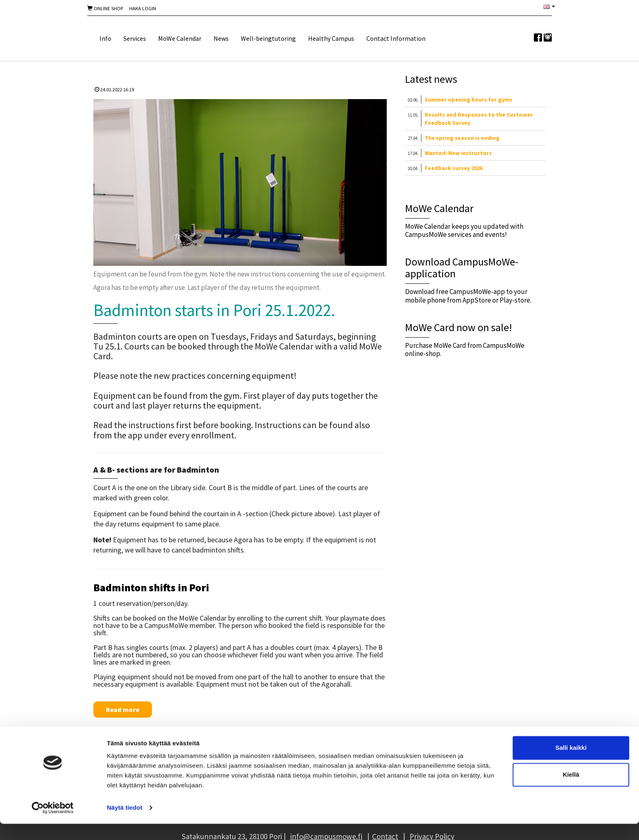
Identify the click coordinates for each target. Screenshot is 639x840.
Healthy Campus (331, 38)
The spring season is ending (462, 138)
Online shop (105, 8)
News (221, 38)
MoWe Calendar (180, 38)
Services (135, 38)
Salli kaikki (571, 764)
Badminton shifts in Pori (151, 587)
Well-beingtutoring (268, 38)
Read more (123, 710)
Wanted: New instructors (458, 153)
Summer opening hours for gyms (468, 99)
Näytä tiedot (124, 824)
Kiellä (571, 790)
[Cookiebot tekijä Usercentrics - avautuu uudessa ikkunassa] (53, 824)
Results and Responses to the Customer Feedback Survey (479, 119)
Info (105, 38)
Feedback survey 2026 (454, 168)
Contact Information (396, 38)
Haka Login (143, 8)
